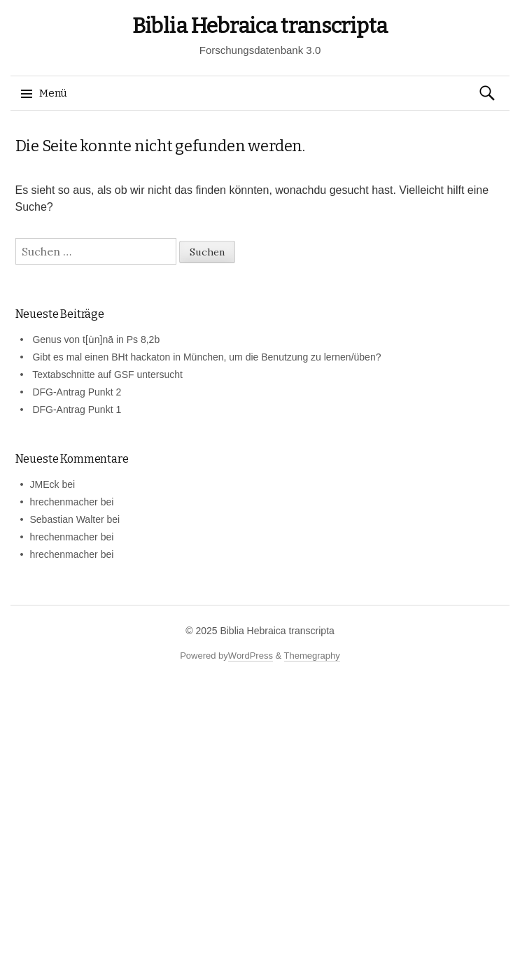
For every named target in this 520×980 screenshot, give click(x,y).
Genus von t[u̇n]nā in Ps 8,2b (96, 339)
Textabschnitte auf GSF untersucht (107, 374)
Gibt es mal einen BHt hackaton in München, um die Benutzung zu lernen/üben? (206, 357)
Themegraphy (312, 656)
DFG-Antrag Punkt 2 (77, 392)
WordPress (251, 656)
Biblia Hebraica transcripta (260, 26)
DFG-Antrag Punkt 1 (77, 409)
